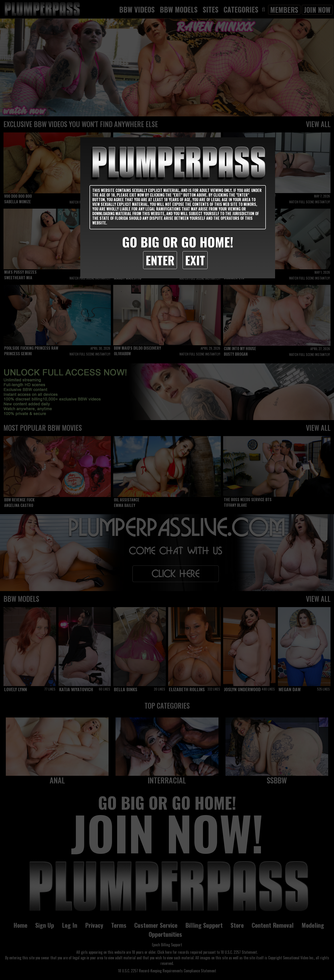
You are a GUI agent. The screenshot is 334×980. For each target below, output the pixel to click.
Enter (160, 260)
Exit (195, 260)
